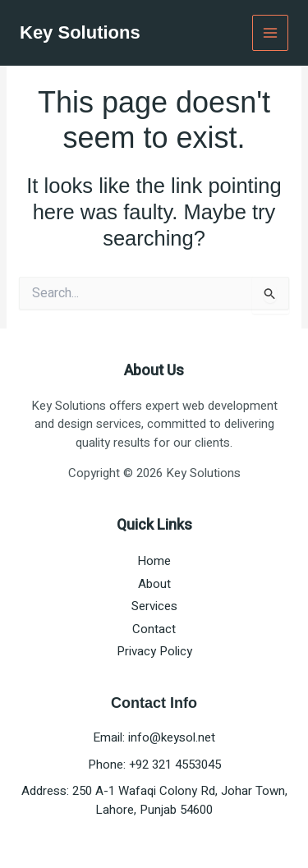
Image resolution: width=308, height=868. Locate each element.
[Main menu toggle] (271, 33)
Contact (154, 629)
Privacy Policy (154, 651)
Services (154, 606)
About (154, 584)
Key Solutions (80, 32)
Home (154, 561)
